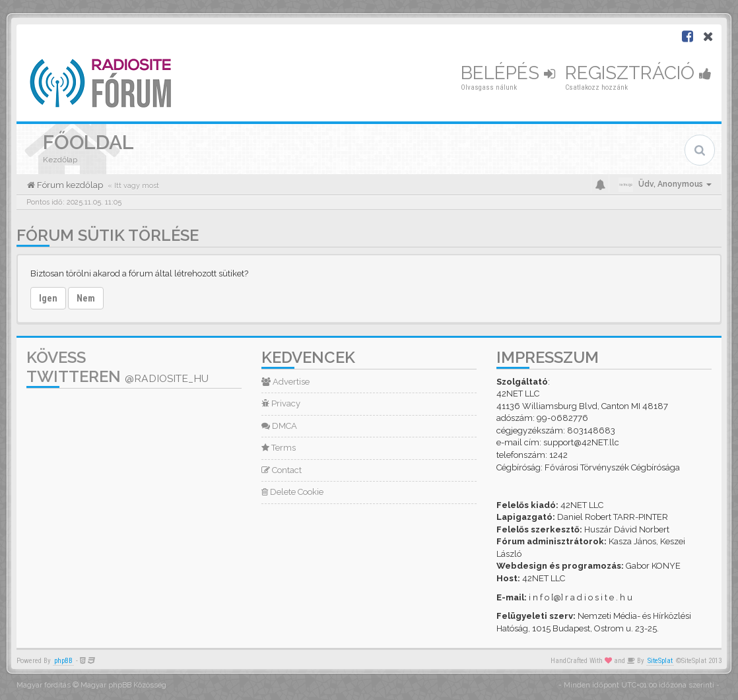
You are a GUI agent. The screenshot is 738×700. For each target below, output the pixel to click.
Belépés (508, 73)
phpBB (63, 661)
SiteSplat (660, 661)
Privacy (281, 403)
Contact (282, 470)
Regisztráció (638, 73)
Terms (279, 448)
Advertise (285, 382)
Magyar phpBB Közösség (123, 685)
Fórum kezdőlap (69, 185)
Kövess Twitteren (117, 367)
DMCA (279, 426)
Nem (86, 298)
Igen (48, 298)
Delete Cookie (292, 492)
